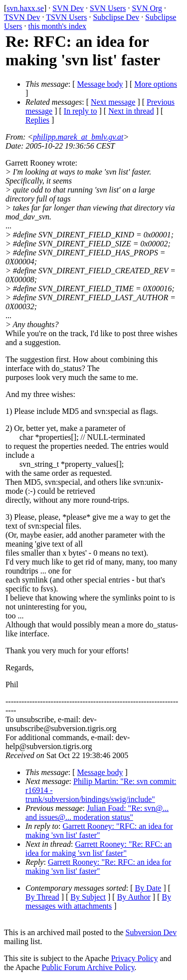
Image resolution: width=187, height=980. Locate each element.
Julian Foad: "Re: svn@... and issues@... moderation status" (97, 813)
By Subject (88, 897)
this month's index (57, 26)
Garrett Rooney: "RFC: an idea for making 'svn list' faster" (99, 831)
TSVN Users (66, 17)
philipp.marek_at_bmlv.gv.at (78, 137)
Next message (113, 102)
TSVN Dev (22, 17)
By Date (148, 888)
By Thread (42, 897)
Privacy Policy (135, 958)
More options (156, 84)
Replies (37, 120)
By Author (134, 897)
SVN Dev (68, 8)
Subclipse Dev (116, 17)
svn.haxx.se (25, 8)
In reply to (81, 111)
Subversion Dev (151, 932)
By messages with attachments (98, 901)
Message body (100, 84)
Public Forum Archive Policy (88, 967)
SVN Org (147, 8)
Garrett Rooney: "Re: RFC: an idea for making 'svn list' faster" (98, 849)
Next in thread (131, 111)
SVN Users (108, 8)
